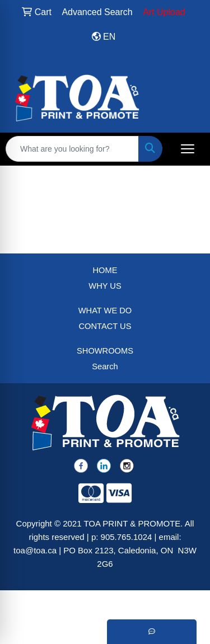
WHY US (105, 286)
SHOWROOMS (105, 351)
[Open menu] (188, 149)
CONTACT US (105, 326)
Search (105, 366)
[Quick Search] (72, 149)
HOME (105, 270)
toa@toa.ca (35, 550)
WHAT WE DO (105, 311)
